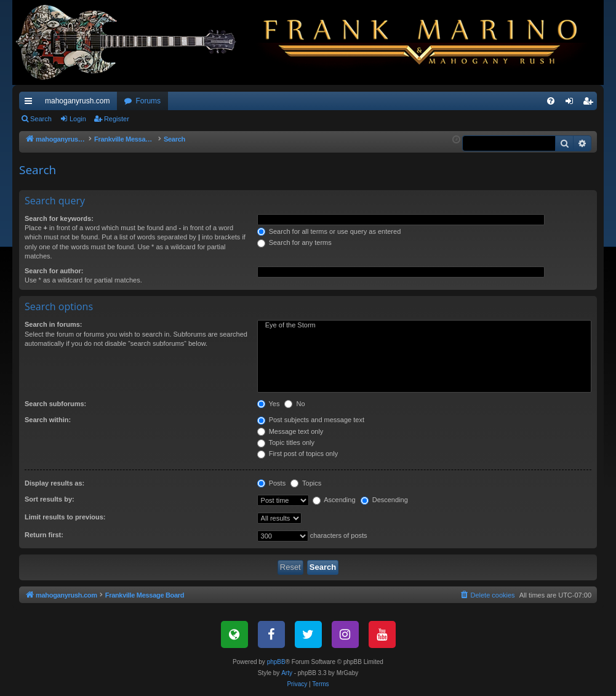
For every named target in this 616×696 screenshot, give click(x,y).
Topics (306, 483)
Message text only (290, 431)
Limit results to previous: (65, 517)
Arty (287, 673)
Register (117, 119)
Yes (269, 404)
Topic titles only (286, 442)
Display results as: (54, 483)
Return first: (44, 535)
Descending (384, 500)
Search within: (48, 420)
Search (41, 119)
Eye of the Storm (424, 326)
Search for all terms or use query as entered (329, 231)
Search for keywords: (59, 218)
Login (78, 119)
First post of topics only (298, 454)
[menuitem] (551, 101)
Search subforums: (55, 404)
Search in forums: (54, 324)
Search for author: (54, 271)
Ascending (334, 500)
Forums (148, 101)
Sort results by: (50, 499)
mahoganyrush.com (77, 101)
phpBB (276, 662)
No (294, 404)
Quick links (31, 103)
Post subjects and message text (311, 420)
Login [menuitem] (572, 103)
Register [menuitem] (590, 103)
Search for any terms (294, 242)
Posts (272, 483)
